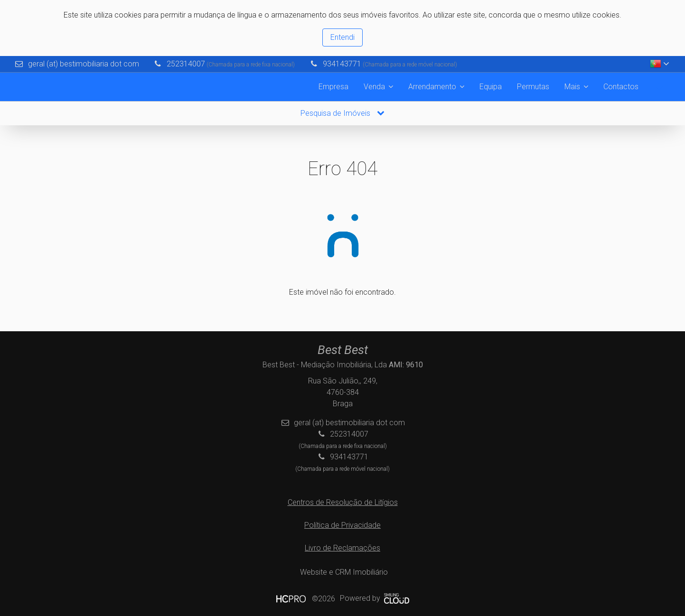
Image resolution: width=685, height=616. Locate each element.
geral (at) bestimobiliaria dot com (84, 64)
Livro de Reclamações (342, 548)
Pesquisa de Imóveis (342, 113)
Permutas (533, 87)
